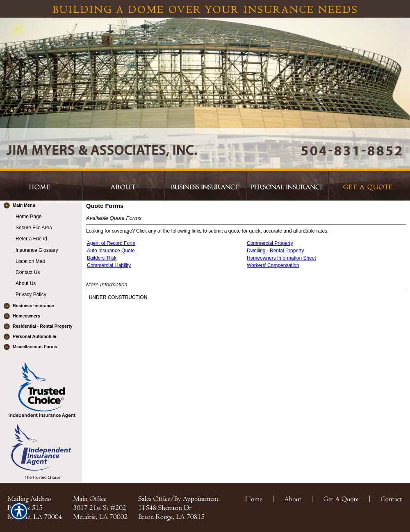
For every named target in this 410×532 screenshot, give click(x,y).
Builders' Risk (102, 258)
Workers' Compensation (273, 265)
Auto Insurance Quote (111, 251)
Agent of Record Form (111, 243)
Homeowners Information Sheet (281, 258)
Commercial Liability (109, 265)
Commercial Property (270, 243)
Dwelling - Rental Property (275, 251)
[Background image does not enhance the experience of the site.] (41, 206)
